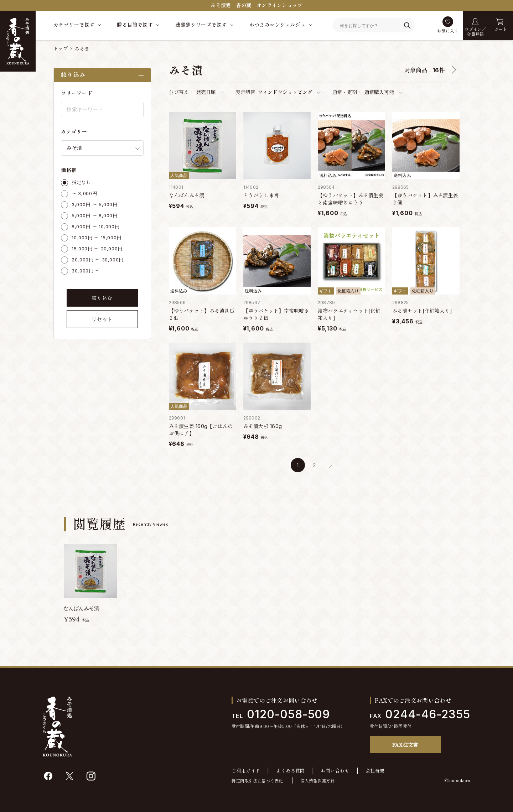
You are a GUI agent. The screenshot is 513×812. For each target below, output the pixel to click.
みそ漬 (82, 49)
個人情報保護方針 (317, 781)
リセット (102, 319)
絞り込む (102, 298)
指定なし (81, 182)
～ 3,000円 (84, 193)
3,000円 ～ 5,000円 (95, 204)
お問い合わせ (335, 771)
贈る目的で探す (135, 25)
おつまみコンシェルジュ (278, 25)
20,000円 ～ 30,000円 (98, 260)
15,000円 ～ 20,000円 (97, 249)
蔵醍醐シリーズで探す (201, 25)
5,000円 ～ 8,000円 (95, 215)
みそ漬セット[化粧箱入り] (422, 311)
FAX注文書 (405, 745)
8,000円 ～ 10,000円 (95, 227)
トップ (61, 48)
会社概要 (375, 771)
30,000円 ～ (86, 271)
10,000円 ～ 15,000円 (97, 238)
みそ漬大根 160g (263, 426)
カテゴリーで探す (74, 25)
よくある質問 (290, 771)
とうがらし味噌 (261, 195)
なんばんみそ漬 (187, 195)
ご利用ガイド (246, 771)
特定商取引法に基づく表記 (257, 781)
